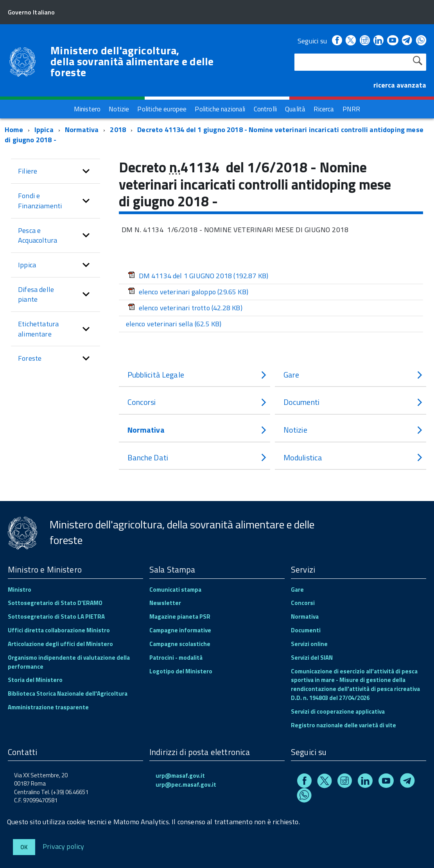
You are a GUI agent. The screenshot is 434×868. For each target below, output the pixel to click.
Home (14, 130)
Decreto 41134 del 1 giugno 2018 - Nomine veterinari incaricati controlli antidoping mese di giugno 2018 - (214, 135)
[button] (86, 171)
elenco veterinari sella (174, 324)
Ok (24, 847)
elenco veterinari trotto (185, 308)
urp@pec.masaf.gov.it (186, 785)
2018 (118, 130)
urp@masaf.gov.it (180, 776)
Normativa (82, 130)
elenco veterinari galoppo (188, 292)
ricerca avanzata (400, 85)
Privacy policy (64, 846)
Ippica (44, 130)
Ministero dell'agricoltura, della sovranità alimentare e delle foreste (132, 61)
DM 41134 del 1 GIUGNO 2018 (198, 276)
